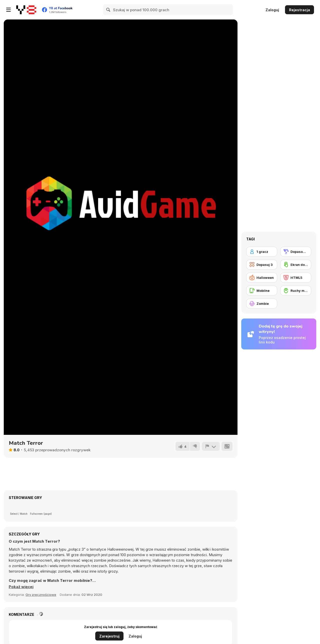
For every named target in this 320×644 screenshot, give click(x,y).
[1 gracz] (262, 252)
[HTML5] (296, 278)
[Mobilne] (262, 291)
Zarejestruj (109, 636)
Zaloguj (272, 10)
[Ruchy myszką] (296, 291)
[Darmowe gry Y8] (26, 10)
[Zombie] (262, 304)
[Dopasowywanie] (296, 252)
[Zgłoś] (211, 446)
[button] (21, 587)
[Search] (108, 10)
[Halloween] (262, 278)
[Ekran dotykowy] (296, 265)
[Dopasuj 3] (262, 265)
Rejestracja (299, 10)
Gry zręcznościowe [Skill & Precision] (41, 595)
